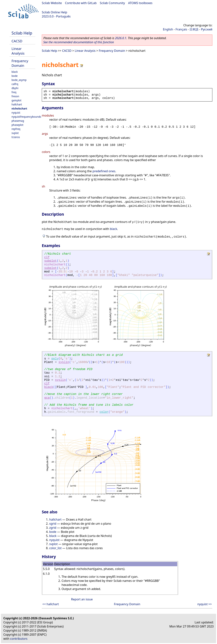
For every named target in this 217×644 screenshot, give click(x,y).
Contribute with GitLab (81, 3)
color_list (55, 548)
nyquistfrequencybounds (26, 117)
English (168, 29)
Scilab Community (112, 3)
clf (47, 257)
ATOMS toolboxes (140, 3)
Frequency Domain (20, 63)
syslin (64, 362)
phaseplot (17, 125)
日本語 (194, 29)
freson (15, 96)
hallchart (17, 104)
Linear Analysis (18, 51)
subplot (50, 261)
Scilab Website (52, 3)
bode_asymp (19, 80)
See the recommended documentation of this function (79, 42)
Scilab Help (22, 33)
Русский (207, 29)
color (104, 412)
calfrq (15, 84)
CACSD (17, 41)
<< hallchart (51, 604)
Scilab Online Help (54, 12)
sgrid (53, 524)
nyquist (16, 113)
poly (55, 359)
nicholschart (19, 108)
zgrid (53, 528)
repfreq (16, 129)
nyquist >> (205, 604)
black (15, 72)
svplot (15, 133)
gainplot (16, 100)
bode (15, 76)
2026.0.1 (121, 38)
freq (14, 92)
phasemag (18, 121)
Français (181, 29)
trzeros (16, 137)
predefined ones (104, 171)
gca (47, 398)
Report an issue (82, 599)
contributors (19, 639)
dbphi (15, 88)
